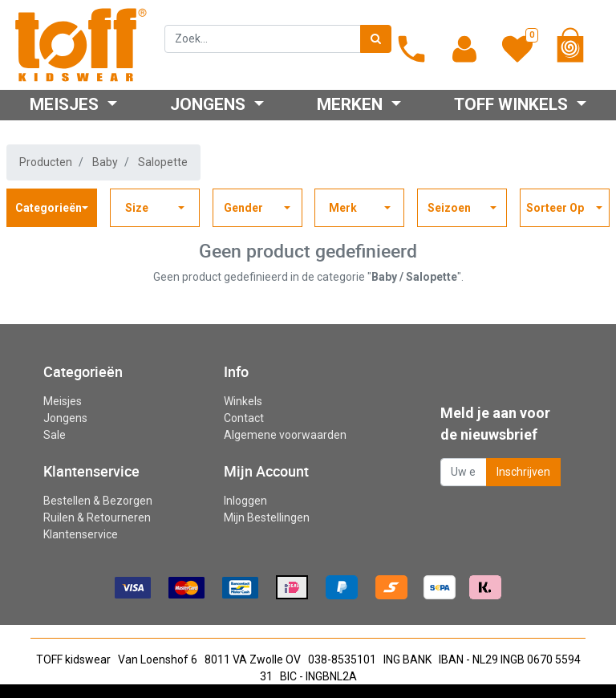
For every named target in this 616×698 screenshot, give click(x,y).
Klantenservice (81, 534)
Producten (46, 162)
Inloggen (245, 501)
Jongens (65, 418)
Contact (244, 418)
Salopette (163, 162)
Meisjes (63, 401)
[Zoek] (376, 39)
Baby (105, 162)
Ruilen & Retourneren (97, 517)
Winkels (243, 401)
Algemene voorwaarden (285, 435)
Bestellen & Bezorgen (98, 501)
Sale (55, 435)
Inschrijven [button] (523, 472)
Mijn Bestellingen (267, 517)
